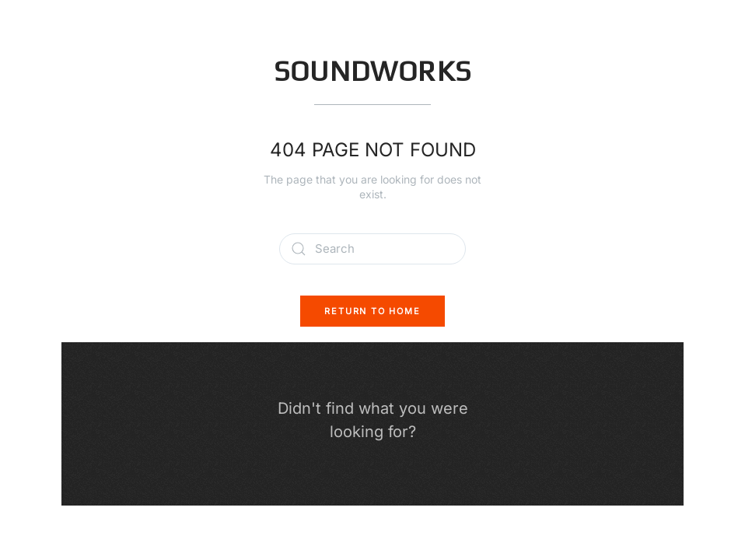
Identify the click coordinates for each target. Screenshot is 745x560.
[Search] (372, 249)
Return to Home (372, 311)
